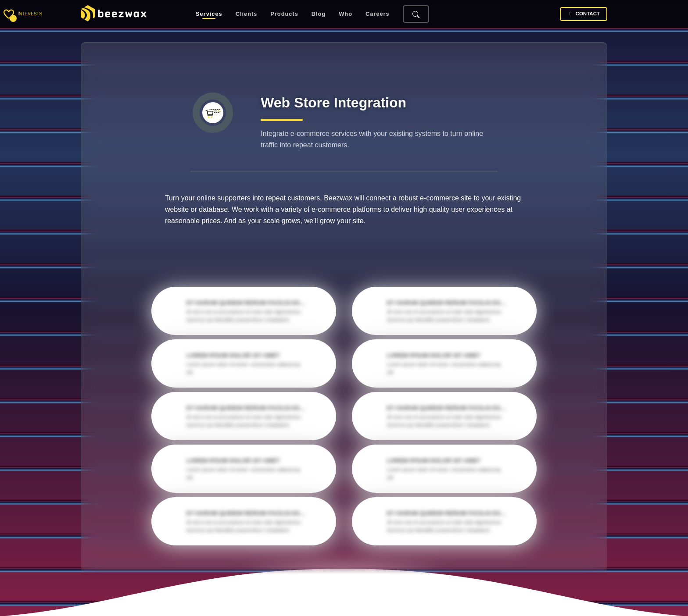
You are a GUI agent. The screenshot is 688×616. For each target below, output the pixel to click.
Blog (319, 14)
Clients (247, 14)
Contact (584, 14)
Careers (378, 14)
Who (346, 14)
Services (209, 14)
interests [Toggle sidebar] (30, 14)
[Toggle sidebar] (9, 14)
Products (284, 14)
